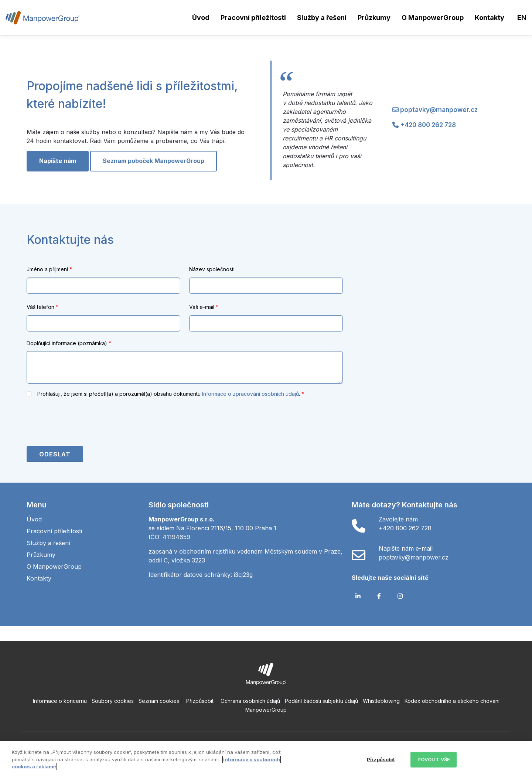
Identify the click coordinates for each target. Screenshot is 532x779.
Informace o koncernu (60, 701)
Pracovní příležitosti (253, 18)
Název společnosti (212, 269)
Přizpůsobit (200, 701)
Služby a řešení (322, 18)
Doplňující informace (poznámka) (69, 343)
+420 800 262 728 (428, 125)
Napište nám (58, 161)
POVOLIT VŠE (434, 759)
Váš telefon (42, 307)
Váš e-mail (204, 307)
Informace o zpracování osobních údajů (250, 394)
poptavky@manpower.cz (439, 110)
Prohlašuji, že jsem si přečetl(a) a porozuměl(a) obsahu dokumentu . (169, 394)
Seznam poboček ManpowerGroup (154, 161)
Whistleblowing (381, 701)
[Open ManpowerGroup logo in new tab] (266, 673)
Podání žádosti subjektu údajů (321, 701)
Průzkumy (374, 18)
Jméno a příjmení (49, 269)
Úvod (201, 18)
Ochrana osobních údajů (250, 701)
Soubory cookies (113, 701)
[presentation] (83, 423)
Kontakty (490, 18)
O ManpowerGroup (433, 18)
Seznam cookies (159, 701)
